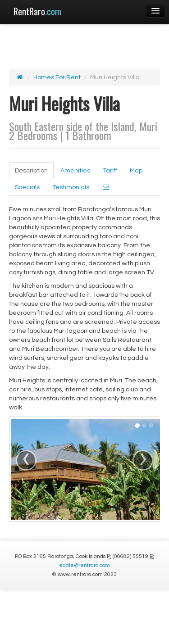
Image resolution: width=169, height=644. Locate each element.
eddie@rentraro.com (84, 565)
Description (31, 171)
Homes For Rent (57, 77)
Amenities (75, 171)
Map (136, 171)
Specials (27, 187)
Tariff (110, 171)
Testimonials (71, 187)
